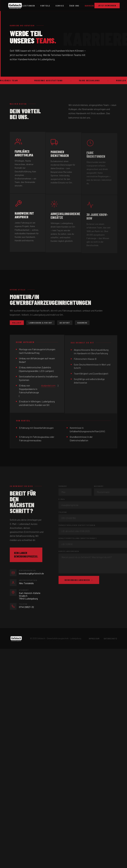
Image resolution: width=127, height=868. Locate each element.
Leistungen (29, 6)
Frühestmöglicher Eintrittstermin (77, 526)
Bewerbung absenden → (79, 581)
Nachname (99, 487)
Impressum (94, 639)
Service (60, 6)
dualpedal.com (48, 386)
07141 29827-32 (26, 608)
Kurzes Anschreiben (69, 552)
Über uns (74, 6)
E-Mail (62, 500)
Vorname (63, 487)
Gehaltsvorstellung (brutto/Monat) (78, 539)
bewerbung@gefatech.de (31, 574)
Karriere (90, 6)
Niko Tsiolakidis (26, 584)
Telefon (63, 513)
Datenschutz (110, 639)
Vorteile (45, 6)
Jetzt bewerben (107, 6)
